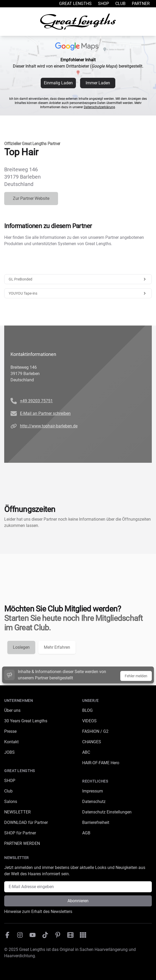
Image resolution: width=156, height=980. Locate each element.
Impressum (93, 791)
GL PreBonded (78, 279)
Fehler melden (136, 676)
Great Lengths (75, 4)
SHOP (10, 781)
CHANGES (92, 742)
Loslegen (21, 647)
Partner (141, 4)
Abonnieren (78, 901)
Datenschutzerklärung (99, 107)
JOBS (9, 752)
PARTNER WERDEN (22, 843)
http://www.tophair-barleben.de (49, 426)
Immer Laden (98, 83)
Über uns (12, 710)
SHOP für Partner (20, 833)
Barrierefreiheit (96, 822)
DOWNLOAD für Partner (26, 822)
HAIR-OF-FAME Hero (101, 763)
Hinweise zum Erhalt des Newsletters (38, 912)
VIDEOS (89, 721)
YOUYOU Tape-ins (78, 293)
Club (120, 4)
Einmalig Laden (58, 83)
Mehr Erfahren (57, 647)
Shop (103, 4)
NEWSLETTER (17, 812)
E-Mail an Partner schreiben (45, 413)
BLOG (87, 710)
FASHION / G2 (95, 731)
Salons (11, 802)
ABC (86, 752)
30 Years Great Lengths (26, 721)
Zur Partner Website (31, 198)
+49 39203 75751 (36, 401)
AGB (86, 833)
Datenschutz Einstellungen (107, 812)
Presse (10, 731)
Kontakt (11, 742)
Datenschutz (94, 802)
